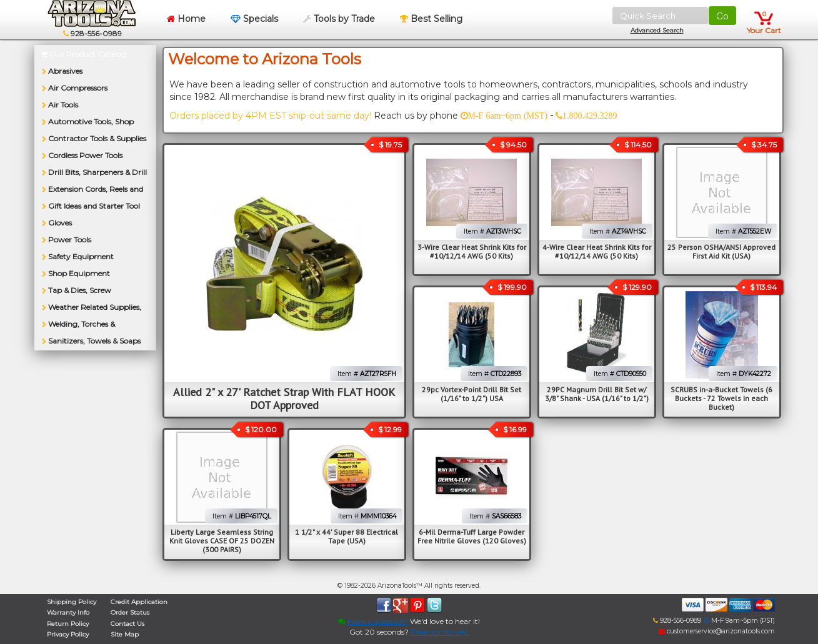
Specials (254, 19)
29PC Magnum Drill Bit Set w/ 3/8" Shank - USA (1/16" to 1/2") (597, 394)
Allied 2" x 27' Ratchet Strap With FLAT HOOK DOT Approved (284, 399)
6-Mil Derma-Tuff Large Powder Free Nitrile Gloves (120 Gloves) (472, 536)
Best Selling (431, 19)
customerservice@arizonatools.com (717, 631)
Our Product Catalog (83, 54)
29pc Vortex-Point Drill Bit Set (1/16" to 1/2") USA (471, 394)
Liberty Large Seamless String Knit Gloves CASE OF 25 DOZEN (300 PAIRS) (222, 541)
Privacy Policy (68, 634)
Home (186, 19)
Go (722, 16)
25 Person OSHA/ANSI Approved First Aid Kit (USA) (721, 251)
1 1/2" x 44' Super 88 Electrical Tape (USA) (347, 536)
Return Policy (68, 624)
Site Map (125, 634)
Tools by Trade (339, 19)
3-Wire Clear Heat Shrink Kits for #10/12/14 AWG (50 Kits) (472, 251)
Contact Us (127, 624)
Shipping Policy (72, 602)
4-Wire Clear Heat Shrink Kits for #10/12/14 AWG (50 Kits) (597, 251)
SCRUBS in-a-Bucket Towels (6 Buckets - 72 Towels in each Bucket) (721, 398)
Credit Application (139, 602)
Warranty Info (68, 612)
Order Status (130, 612)
